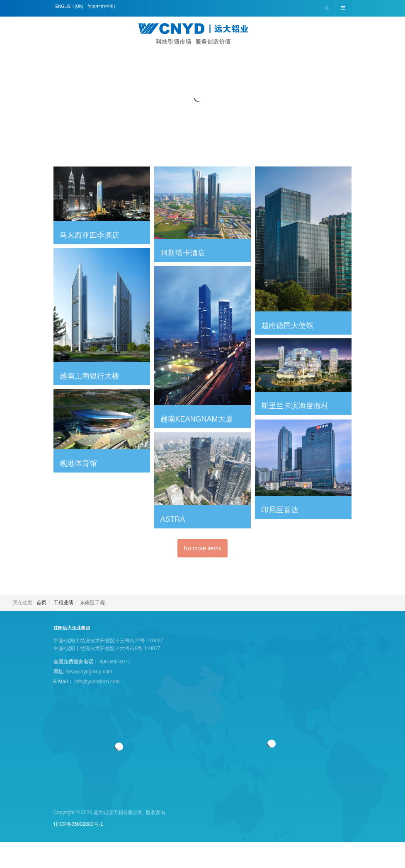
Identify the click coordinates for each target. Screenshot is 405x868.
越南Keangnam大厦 (197, 419)
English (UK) (69, 6)
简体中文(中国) (101, 6)
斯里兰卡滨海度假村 (295, 406)
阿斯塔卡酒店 (183, 253)
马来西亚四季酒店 (90, 235)
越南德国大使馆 (287, 325)
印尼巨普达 (280, 510)
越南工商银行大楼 (90, 376)
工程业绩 (63, 603)
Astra (173, 519)
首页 (41, 603)
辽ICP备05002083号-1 (78, 824)
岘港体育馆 (78, 463)
